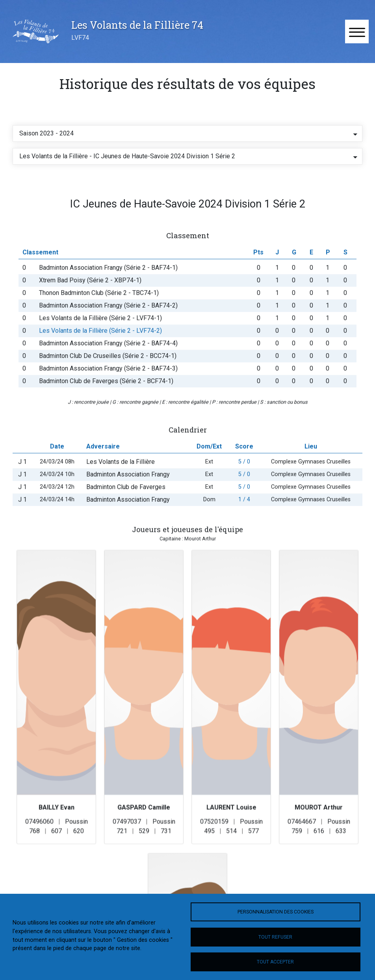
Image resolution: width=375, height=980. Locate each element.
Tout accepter (275, 962)
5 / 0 (244, 479)
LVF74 (80, 38)
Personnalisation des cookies (276, 912)
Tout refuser (275, 937)
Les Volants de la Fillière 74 (137, 25)
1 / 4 (244, 516)
